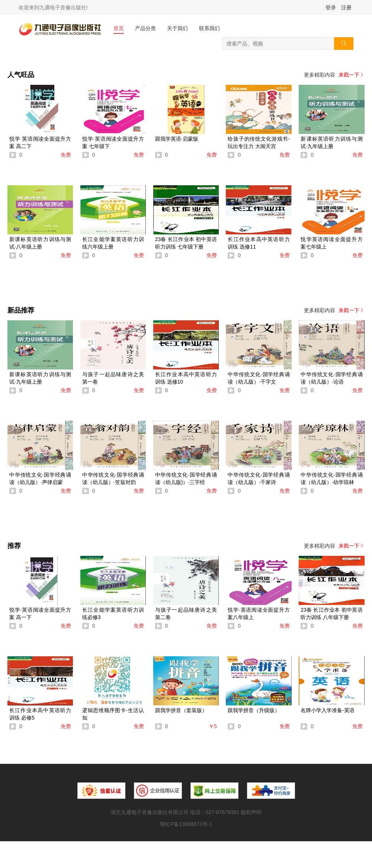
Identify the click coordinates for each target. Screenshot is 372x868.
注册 (346, 7)
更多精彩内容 (334, 75)
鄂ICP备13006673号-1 (186, 824)
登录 (331, 7)
